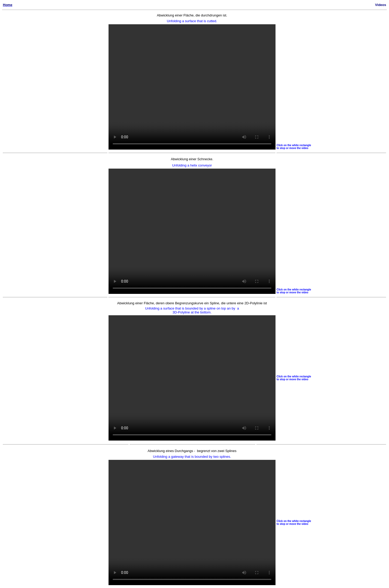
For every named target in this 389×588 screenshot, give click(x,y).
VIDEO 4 (192, 522)
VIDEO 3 (192, 231)
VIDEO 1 (192, 87)
